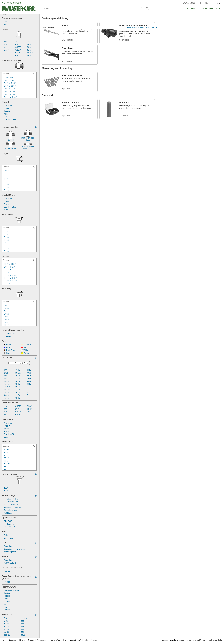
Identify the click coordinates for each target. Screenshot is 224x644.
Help (86, 640)
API (80, 640)
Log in (216, 3)
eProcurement (70, 640)
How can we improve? (136, 27)
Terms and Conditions (200, 640)
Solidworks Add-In (55, 640)
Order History (210, 9)
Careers (31, 640)
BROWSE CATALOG (12, 3)
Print (148, 27)
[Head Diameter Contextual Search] (19, 228)
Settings (93, 640)
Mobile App (41, 640)
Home (4, 640)
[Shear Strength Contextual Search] (19, 446)
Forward (155, 27)
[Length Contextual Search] (19, 167)
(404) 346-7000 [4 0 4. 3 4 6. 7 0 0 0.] (189, 3)
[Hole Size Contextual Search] (19, 260)
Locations (13, 640)
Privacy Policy (217, 640)
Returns (22, 640)
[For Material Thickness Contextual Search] (19, 74)
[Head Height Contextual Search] (19, 302)
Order (190, 9)
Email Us (204, 3)
